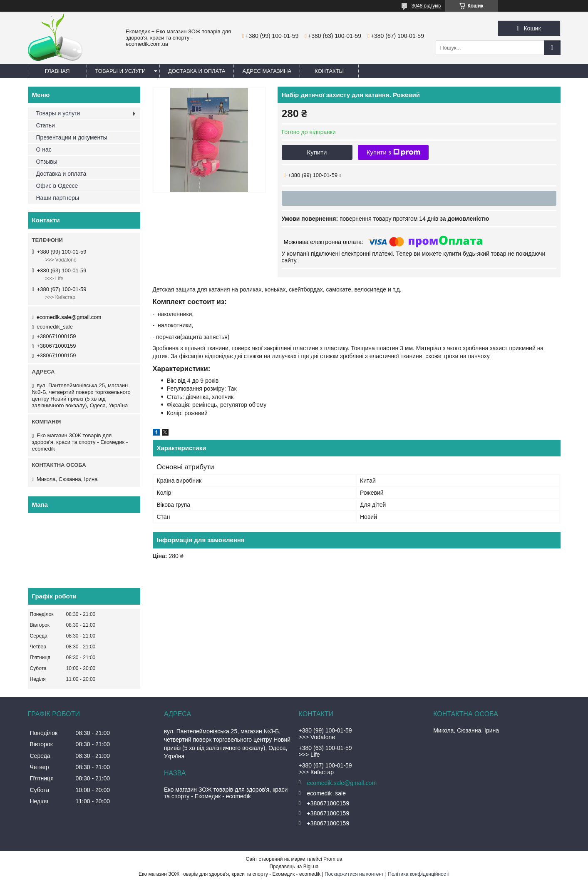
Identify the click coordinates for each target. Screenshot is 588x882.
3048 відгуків (426, 6)
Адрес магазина (267, 71)
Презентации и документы (72, 137)
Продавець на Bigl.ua (294, 867)
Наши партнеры (58, 198)
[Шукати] (552, 48)
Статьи (46, 125)
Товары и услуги (121, 71)
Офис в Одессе (57, 186)
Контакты (329, 71)
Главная (57, 71)
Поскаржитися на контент (354, 874)
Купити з (393, 152)
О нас (44, 149)
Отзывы (47, 162)
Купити (317, 152)
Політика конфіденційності (419, 874)
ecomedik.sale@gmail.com (69, 317)
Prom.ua (333, 859)
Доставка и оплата (197, 71)
